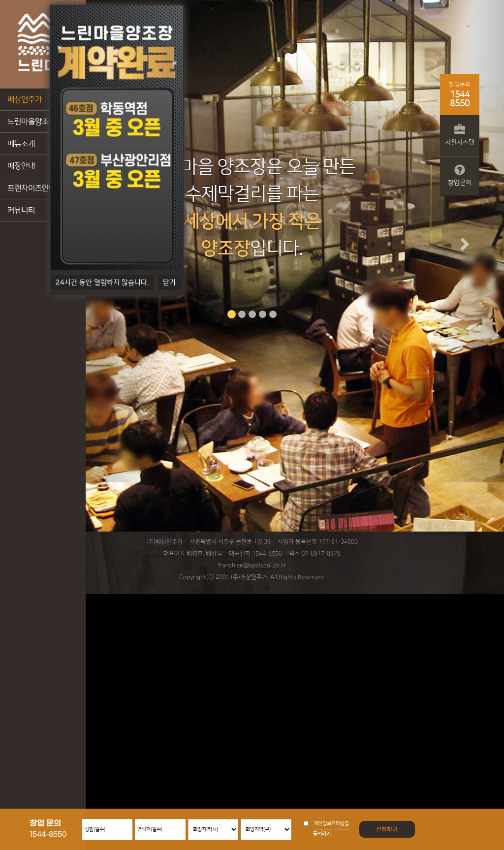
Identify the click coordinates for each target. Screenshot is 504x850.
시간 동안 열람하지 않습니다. (102, 283)
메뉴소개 (21, 144)
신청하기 (387, 829)
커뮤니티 (21, 210)
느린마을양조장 (31, 122)
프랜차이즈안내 (31, 188)
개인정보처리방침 (331, 823)
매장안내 (21, 166)
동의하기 (322, 834)
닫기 (169, 283)
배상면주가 (25, 99)
